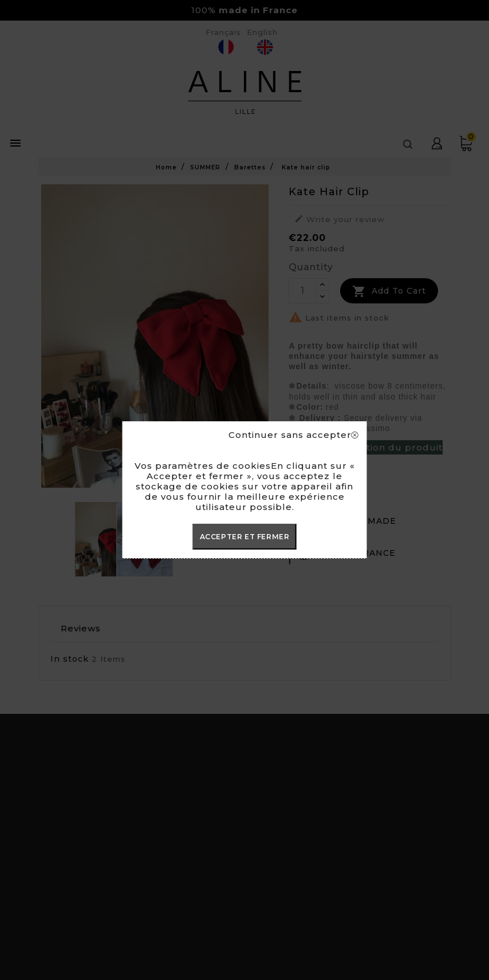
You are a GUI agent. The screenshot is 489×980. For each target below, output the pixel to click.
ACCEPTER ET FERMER (245, 537)
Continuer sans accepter (293, 435)
